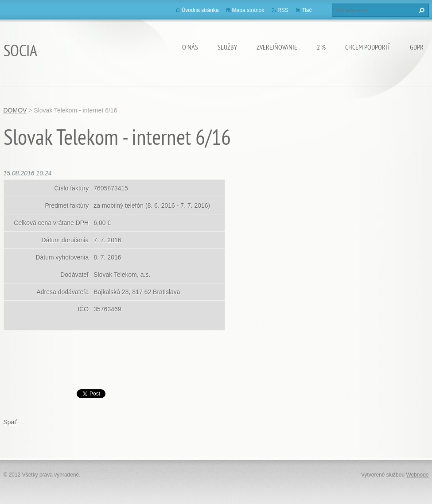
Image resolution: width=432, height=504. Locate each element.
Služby (227, 47)
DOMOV (15, 110)
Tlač (307, 10)
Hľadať (420, 10)
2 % (321, 47)
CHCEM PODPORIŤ (368, 47)
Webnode (417, 475)
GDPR (417, 47)
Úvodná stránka (200, 10)
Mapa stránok (248, 10)
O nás (190, 47)
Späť (10, 422)
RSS (283, 10)
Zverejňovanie (277, 47)
